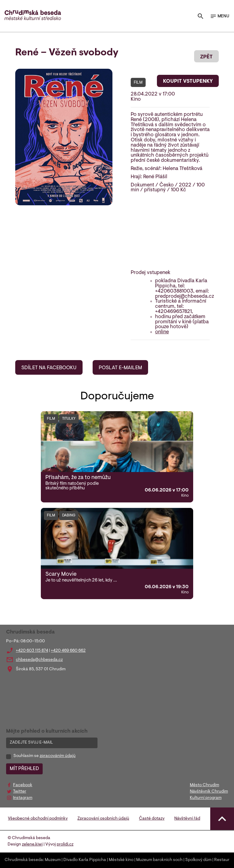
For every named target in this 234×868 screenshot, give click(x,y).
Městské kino (121, 860)
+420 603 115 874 (32, 651)
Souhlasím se (44, 756)
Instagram (23, 798)
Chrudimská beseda (24, 860)
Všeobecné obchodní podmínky (38, 819)
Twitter (20, 792)
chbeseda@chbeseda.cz (39, 660)
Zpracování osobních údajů (103, 819)
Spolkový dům (198, 860)
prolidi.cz (65, 845)
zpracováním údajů (58, 756)
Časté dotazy (152, 819)
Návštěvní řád (187, 819)
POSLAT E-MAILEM (120, 368)
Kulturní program (206, 798)
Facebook (23, 785)
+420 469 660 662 (68, 651)
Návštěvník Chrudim (209, 792)
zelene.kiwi (32, 845)
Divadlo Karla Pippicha (85, 860)
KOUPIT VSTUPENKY (188, 82)
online (162, 332)
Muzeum (53, 860)
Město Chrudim (204, 785)
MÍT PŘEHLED (24, 769)
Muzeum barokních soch (159, 860)
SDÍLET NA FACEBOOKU (49, 368)
